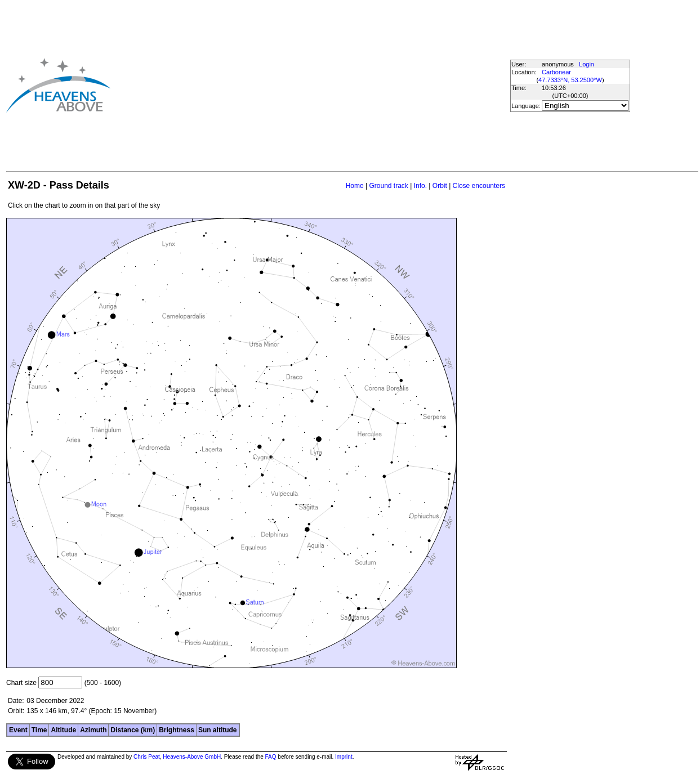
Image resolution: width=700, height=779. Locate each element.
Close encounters (479, 186)
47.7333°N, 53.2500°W (570, 80)
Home (355, 186)
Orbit (440, 186)
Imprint (344, 757)
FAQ (271, 757)
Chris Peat (147, 757)
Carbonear (556, 72)
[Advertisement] (291, 85)
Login (587, 64)
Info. (420, 186)
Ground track (388, 186)
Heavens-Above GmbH (192, 757)
